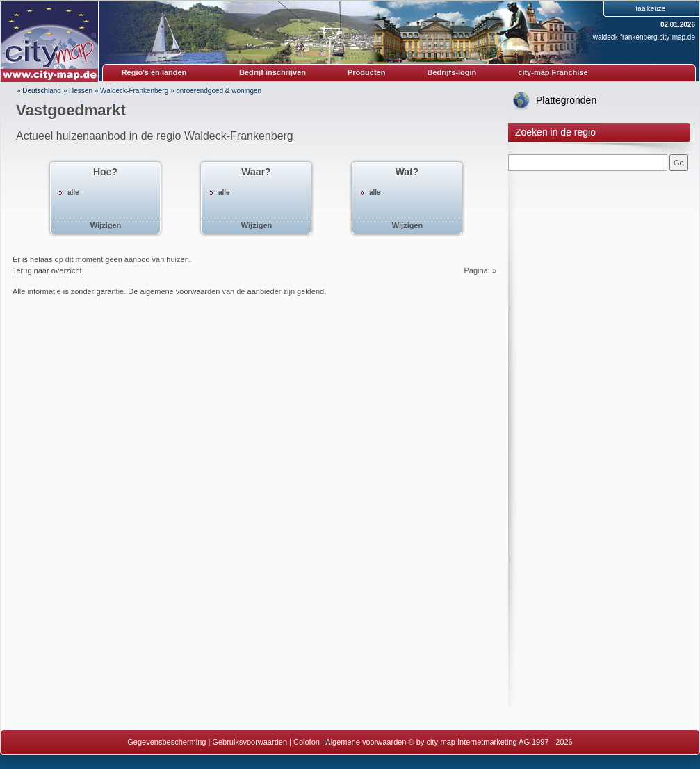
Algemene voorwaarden (366, 742)
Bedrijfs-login (451, 72)
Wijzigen (106, 225)
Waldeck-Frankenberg (134, 91)
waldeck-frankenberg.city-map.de (644, 37)
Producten (366, 72)
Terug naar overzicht (47, 270)
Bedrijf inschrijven (272, 72)
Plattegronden (566, 100)
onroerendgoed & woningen (219, 91)
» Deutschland (39, 91)
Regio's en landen (154, 72)
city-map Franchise (553, 72)
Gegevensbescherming (166, 742)
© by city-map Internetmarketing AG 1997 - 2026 (491, 742)
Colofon (307, 742)
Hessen (81, 91)
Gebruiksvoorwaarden (250, 742)
